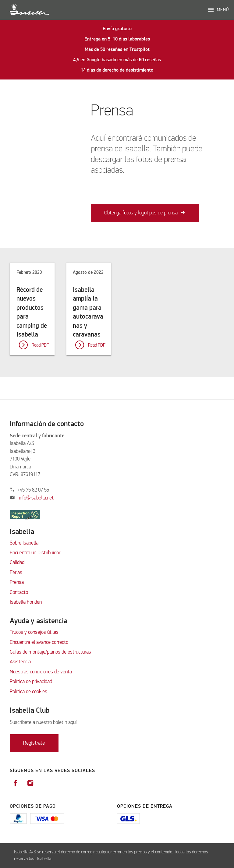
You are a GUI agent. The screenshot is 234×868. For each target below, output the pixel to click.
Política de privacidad (31, 682)
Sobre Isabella (24, 543)
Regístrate (34, 743)
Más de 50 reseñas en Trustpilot (117, 50)
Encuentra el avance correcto (39, 642)
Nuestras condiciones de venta (41, 672)
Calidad (18, 563)
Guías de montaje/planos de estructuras (50, 652)
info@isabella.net (36, 498)
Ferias (16, 573)
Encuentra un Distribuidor (35, 553)
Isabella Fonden (26, 602)
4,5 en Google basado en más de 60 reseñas (117, 60)
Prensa (17, 582)
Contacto (19, 593)
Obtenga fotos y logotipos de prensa (141, 213)
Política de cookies (28, 692)
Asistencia (20, 662)
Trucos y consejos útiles (34, 632)
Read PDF (40, 345)
